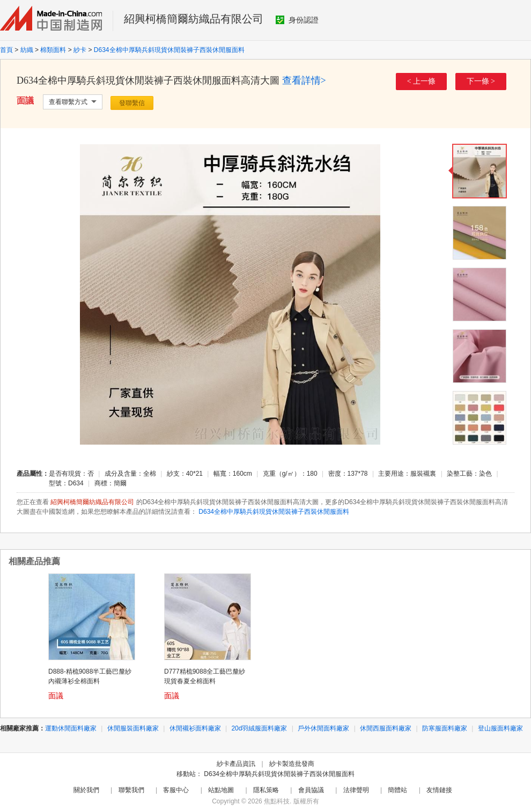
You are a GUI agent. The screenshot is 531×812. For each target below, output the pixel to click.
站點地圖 (221, 790)
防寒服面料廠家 (445, 728)
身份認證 (297, 20)
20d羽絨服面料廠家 (259, 728)
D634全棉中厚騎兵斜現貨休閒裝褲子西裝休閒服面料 (169, 50)
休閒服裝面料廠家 (133, 728)
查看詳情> (304, 80)
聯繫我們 (131, 790)
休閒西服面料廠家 (386, 728)
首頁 (6, 50)
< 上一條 (421, 81)
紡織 (27, 50)
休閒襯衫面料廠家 (195, 728)
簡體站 (397, 790)
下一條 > (481, 81)
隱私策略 (266, 790)
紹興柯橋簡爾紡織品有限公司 (194, 19)
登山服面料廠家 (500, 728)
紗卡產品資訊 (236, 764)
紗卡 (80, 50)
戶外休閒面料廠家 (323, 728)
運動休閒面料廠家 (71, 728)
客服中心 (176, 790)
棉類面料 (53, 50)
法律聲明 (356, 790)
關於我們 (86, 790)
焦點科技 (277, 801)
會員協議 (311, 790)
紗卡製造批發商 (292, 764)
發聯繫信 (132, 103)
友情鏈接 (439, 790)
